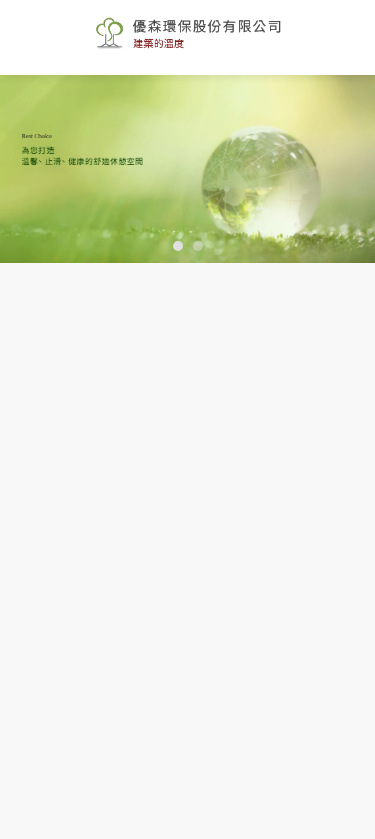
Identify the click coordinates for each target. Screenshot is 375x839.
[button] (178, 246)
